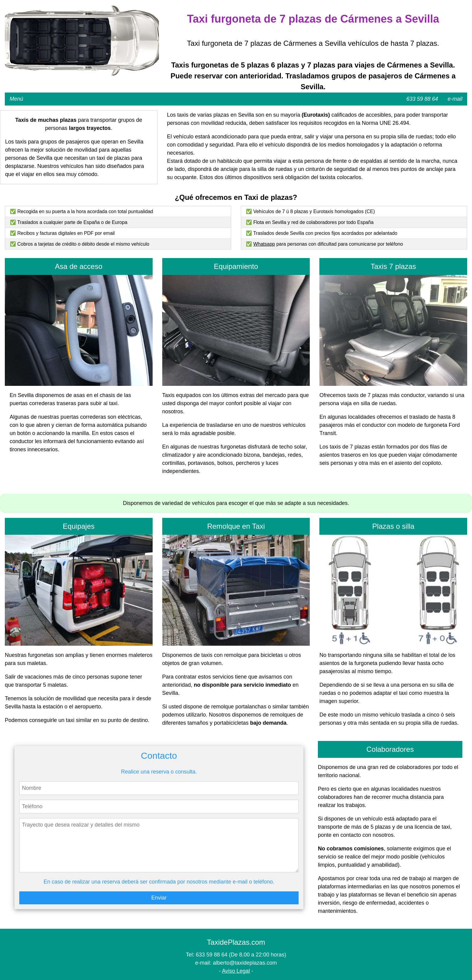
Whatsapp (264, 244)
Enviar (159, 898)
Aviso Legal (236, 971)
